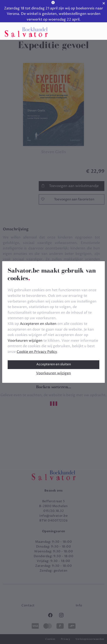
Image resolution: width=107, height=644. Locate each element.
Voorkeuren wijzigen (53, 373)
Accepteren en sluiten (54, 364)
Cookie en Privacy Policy (37, 352)
